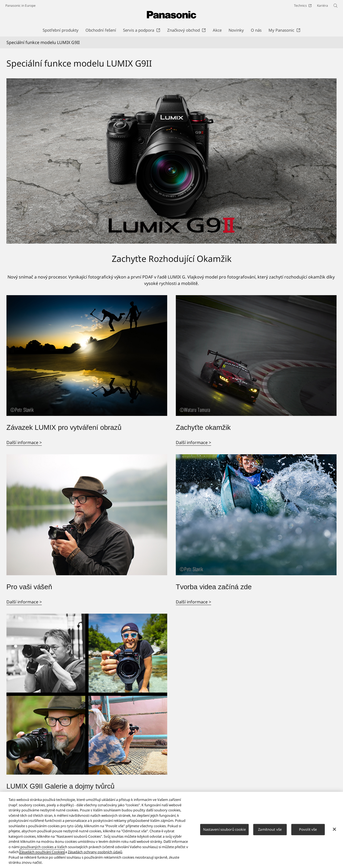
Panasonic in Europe (20, 6)
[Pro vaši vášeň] (87, 515)
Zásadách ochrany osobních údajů (95, 852)
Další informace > (24, 442)
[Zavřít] (334, 829)
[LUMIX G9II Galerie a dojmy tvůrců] (87, 694)
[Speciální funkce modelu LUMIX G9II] (171, 161)
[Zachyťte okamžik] (256, 356)
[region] (171, 830)
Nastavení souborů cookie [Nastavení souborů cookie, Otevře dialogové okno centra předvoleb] (224, 829)
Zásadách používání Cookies (42, 852)
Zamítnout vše (270, 829)
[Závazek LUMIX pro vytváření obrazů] (87, 356)
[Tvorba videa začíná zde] (256, 515)
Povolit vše (308, 829)
